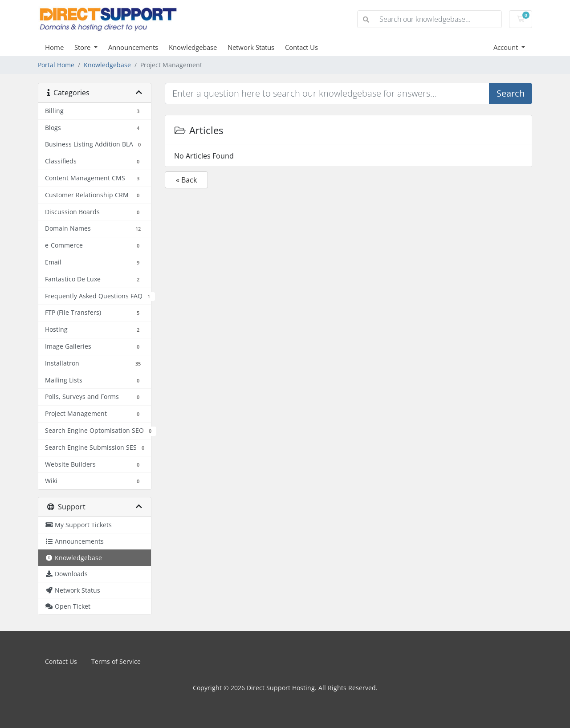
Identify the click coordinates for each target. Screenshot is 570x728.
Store (83, 47)
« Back (186, 180)
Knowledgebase (193, 47)
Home (54, 47)
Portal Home (56, 65)
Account (507, 47)
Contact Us (301, 47)
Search (511, 93)
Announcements (133, 47)
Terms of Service (116, 661)
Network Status (251, 47)
